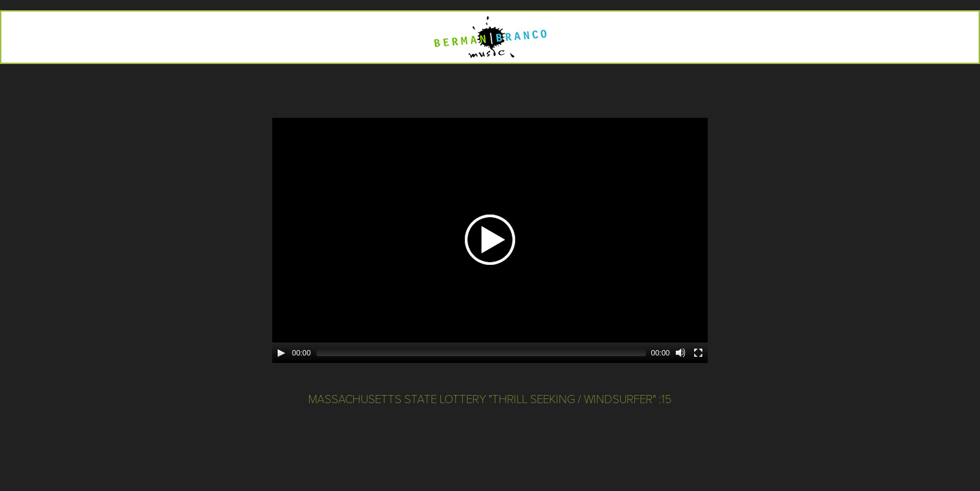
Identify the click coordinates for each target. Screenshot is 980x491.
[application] (490, 240)
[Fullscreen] (698, 353)
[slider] (481, 353)
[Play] (281, 353)
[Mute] (681, 353)
